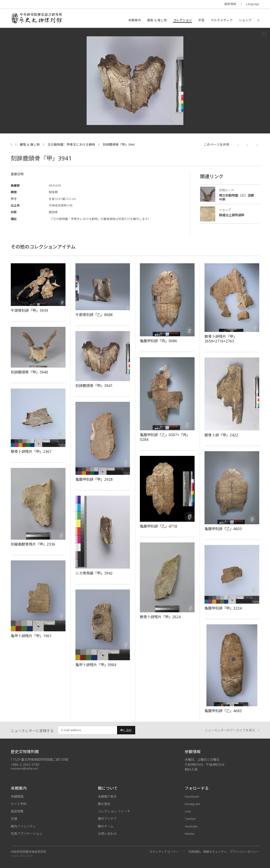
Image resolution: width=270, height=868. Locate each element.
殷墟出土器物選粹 (232, 215)
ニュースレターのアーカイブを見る (232, 730)
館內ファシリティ (23, 826)
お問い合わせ (107, 834)
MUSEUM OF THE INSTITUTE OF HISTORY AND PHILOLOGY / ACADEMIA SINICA (53, 5)
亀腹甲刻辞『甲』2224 (223, 608)
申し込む (126, 730)
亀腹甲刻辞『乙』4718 (158, 526)
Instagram (192, 804)
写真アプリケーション (27, 834)
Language (252, 4)
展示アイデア (107, 819)
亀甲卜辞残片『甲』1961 (31, 636)
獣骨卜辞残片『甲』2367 (31, 451)
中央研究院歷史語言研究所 (29, 852)
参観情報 (17, 796)
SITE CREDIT (27, 856)
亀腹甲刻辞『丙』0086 (158, 341)
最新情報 (230, 4)
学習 (201, 20)
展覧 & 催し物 (157, 20)
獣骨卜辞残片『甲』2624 (160, 617)
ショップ (245, 20)
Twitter (190, 819)
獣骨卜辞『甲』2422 (221, 435)
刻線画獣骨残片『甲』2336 (33, 544)
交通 (14, 819)
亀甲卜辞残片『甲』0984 (96, 665)
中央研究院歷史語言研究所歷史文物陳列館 (36, 18)
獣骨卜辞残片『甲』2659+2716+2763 (221, 339)
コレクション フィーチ (114, 811)
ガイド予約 (19, 804)
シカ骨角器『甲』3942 (94, 573)
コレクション (183, 20)
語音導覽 (17, 811)
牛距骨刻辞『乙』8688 (94, 315)
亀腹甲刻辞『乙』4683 (223, 711)
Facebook (192, 796)
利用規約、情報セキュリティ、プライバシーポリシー (224, 852)
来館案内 (135, 20)
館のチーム (106, 826)
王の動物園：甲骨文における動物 (71, 145)
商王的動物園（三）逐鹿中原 (237, 197)
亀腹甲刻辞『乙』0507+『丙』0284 (165, 437)
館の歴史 (104, 804)
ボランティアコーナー (164, 852)
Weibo (190, 834)
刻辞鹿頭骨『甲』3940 (29, 372)
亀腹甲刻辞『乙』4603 (223, 529)
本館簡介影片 (107, 796)
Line (188, 811)
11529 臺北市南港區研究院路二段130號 (39, 760)
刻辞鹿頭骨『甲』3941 (119, 145)
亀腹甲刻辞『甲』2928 (94, 479)
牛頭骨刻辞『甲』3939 (29, 310)
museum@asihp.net (24, 768)
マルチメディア (222, 20)
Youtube (191, 826)
